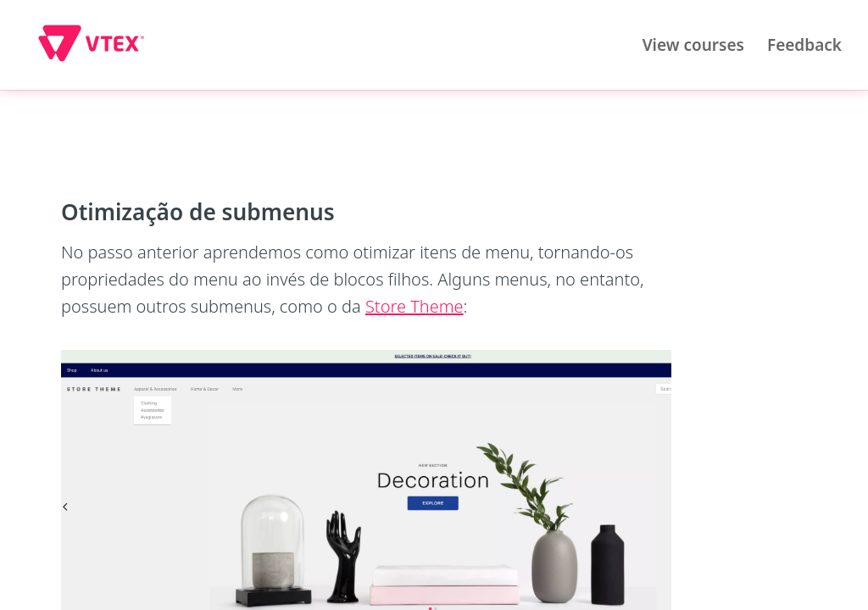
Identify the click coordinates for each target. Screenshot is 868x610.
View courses (693, 45)
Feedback (804, 45)
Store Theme (415, 306)
